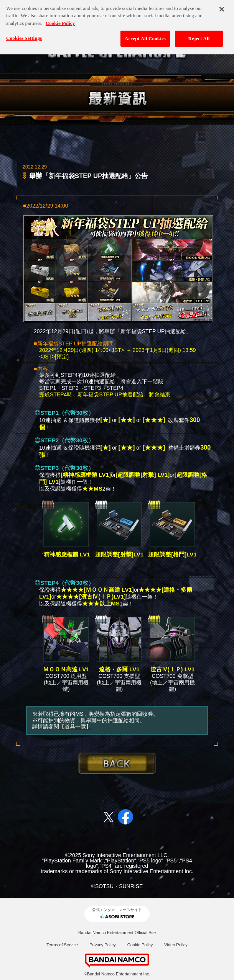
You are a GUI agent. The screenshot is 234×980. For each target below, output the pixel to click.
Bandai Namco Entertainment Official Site (117, 933)
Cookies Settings (24, 33)
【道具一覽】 (75, 726)
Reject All (199, 34)
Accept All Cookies (145, 34)
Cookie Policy (140, 945)
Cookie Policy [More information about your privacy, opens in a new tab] (60, 18)
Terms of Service (62, 945)
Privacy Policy (102, 945)
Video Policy (176, 945)
